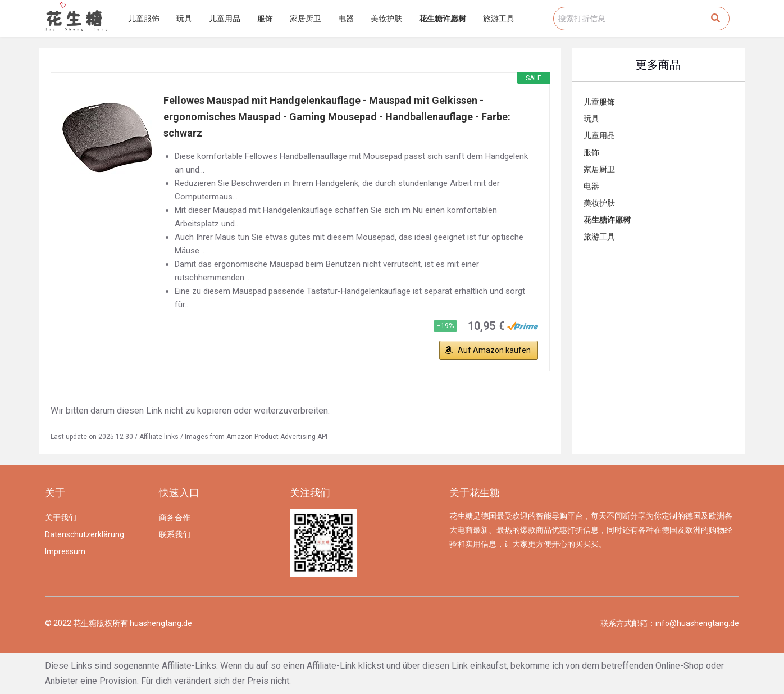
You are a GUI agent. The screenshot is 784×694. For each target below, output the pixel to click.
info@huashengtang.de (697, 623)
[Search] (715, 19)
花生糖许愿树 (443, 19)
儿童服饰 (144, 19)
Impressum (65, 551)
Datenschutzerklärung (85, 534)
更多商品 (658, 65)
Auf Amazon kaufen (494, 350)
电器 (346, 19)
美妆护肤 (386, 19)
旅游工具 (499, 19)
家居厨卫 (306, 19)
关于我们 (61, 518)
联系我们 (175, 534)
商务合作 (175, 518)
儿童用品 (225, 19)
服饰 (265, 19)
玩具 (184, 19)
